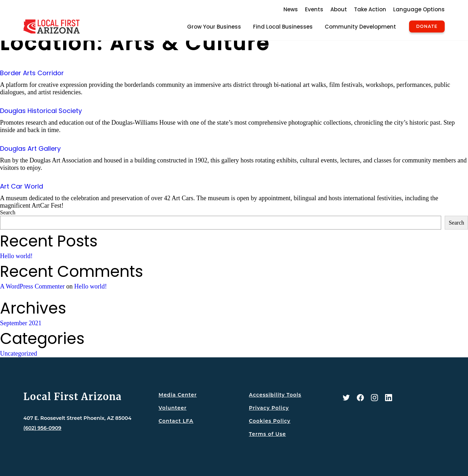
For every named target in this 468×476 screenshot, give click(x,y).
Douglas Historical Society (41, 111)
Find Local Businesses (283, 27)
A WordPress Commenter (32, 286)
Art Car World (22, 186)
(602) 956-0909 (42, 428)
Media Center (178, 395)
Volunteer (172, 408)
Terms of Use (267, 434)
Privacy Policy (269, 408)
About (339, 9)
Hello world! (16, 256)
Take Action (370, 9)
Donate (427, 26)
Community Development (360, 27)
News (291, 9)
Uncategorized (19, 353)
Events (314, 9)
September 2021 (21, 323)
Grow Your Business (214, 27)
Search (8, 212)
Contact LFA (176, 421)
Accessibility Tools (275, 395)
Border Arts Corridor (32, 73)
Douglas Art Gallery (30, 148)
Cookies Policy (270, 421)
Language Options (419, 9)
